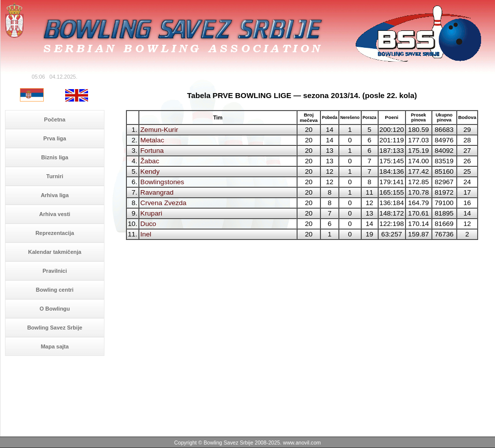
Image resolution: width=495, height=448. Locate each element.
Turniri (55, 176)
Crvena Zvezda (163, 203)
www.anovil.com (302, 443)
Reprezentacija (55, 233)
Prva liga (55, 138)
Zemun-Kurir (159, 130)
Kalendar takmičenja (55, 252)
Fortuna (152, 151)
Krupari (151, 213)
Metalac (152, 140)
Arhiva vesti (55, 214)
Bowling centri (55, 290)
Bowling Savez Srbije (55, 328)
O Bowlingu (54, 309)
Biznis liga (55, 157)
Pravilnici (55, 271)
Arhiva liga (55, 195)
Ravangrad (157, 192)
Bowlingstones (162, 182)
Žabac (150, 161)
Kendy (150, 171)
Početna (55, 119)
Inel (146, 234)
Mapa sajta (55, 346)
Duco (148, 224)
